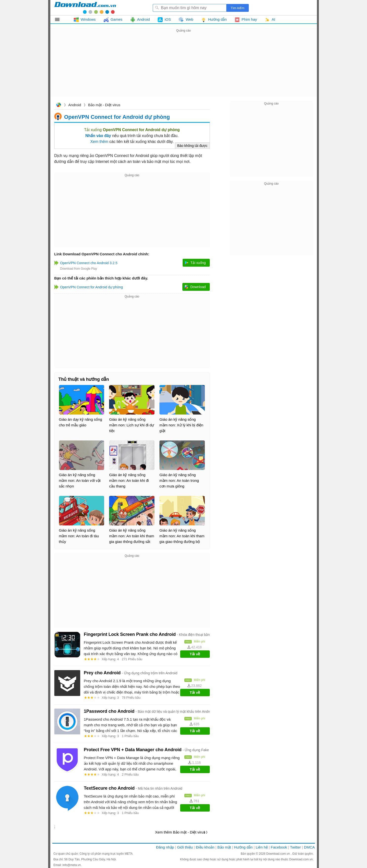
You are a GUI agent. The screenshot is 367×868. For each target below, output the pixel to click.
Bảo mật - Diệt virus (104, 105)
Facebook (279, 847)
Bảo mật (224, 847)
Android (75, 105)
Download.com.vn (58, 105)
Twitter (295, 847)
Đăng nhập (165, 847)
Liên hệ (262, 847)
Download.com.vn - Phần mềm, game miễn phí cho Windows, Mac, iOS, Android (85, 8)
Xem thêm (99, 142)
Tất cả (60, 19)
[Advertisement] (184, 68)
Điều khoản (205, 847)
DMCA (309, 847)
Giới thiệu (185, 847)
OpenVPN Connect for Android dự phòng (117, 117)
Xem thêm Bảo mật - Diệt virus (180, 832)
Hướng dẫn (243, 847)
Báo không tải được (192, 146)
